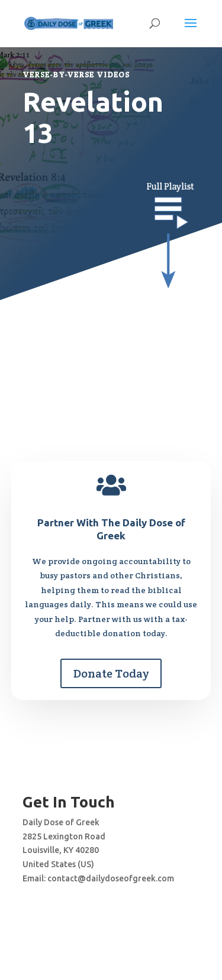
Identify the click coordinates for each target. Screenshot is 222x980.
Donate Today (111, 673)
